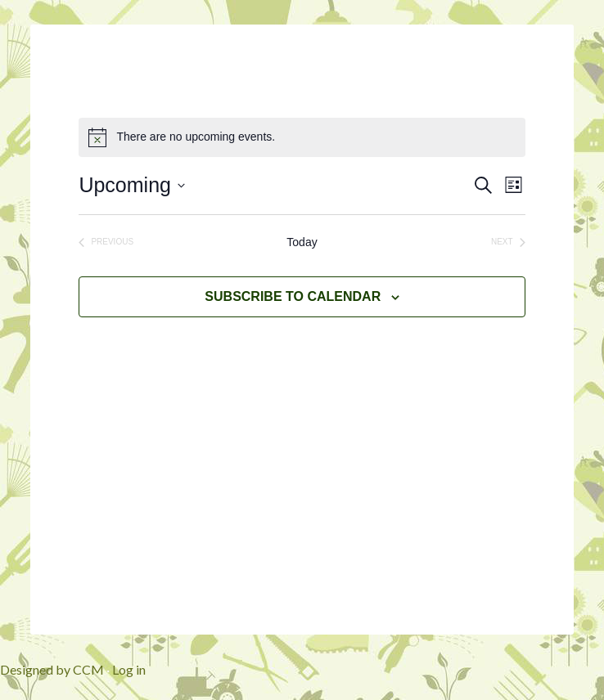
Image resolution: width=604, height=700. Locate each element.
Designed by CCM (52, 669)
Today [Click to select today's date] (302, 242)
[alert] (302, 137)
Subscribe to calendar (293, 296)
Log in (129, 669)
